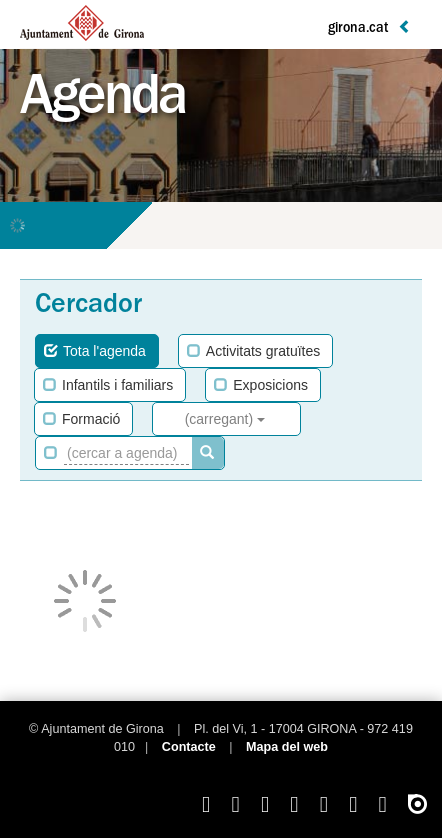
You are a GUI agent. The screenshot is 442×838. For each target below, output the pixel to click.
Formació (81, 419)
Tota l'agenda (95, 351)
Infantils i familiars (108, 385)
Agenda (102, 102)
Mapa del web (287, 747)
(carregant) (225, 419)
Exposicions (261, 385)
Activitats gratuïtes (253, 351)
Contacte (189, 747)
